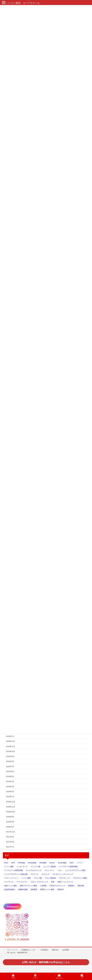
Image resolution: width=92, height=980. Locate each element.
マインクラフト (22, 882)
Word (72, 863)
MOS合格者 (32, 863)
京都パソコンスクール (65, 882)
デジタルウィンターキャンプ (63, 874)
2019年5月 (10, 776)
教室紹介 (71, 886)
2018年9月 (10, 817)
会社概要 (66, 950)
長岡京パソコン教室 (47, 889)
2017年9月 (10, 837)
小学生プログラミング (57, 886)
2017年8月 (10, 842)
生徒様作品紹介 (10, 889)
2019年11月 (11, 746)
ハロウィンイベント (11, 878)
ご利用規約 (44, 950)
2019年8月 (10, 761)
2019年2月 (10, 792)
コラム (60, 870)
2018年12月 (11, 802)
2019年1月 (10, 797)
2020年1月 (10, 736)
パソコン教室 (26, 878)
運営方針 (55, 950)
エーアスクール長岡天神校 (68, 867)
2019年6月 (10, 771)
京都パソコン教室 (10, 886)
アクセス (35, 976)
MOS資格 (43, 863)
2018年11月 (11, 807)
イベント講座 (9, 867)
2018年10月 (11, 812)
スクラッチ (35, 874)
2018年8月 (10, 822)
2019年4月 (10, 781)
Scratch (52, 863)
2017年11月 (11, 832)
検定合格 (81, 886)
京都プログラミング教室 (28, 886)
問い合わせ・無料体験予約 (17, 953)
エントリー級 (35, 867)
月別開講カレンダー (29, 950)
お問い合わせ (59, 976)
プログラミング (64, 878)
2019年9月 (10, 756)
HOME (13, 976)
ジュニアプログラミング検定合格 (16, 874)
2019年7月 (10, 766)
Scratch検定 (62, 863)
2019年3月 (10, 787)
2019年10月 (11, 751)
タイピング (46, 874)
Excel (6, 863)
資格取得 (34, 889)
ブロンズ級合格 (50, 878)
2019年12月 (11, 741)
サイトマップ (12, 950)
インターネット (22, 867)
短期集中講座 (23, 889)
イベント (80, 863)
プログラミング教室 (80, 878)
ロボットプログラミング (39, 882)
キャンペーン (49, 870)
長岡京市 (60, 889)
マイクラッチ (9, 882)
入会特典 (43, 886)
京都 (53, 882)
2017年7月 (10, 847)
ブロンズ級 (38, 878)
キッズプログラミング (34, 870)
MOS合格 (21, 863)
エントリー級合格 (49, 867)
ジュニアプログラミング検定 (75, 870)
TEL (82, 976)
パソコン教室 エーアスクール (23, 3)
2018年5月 (10, 827)
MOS (13, 863)
